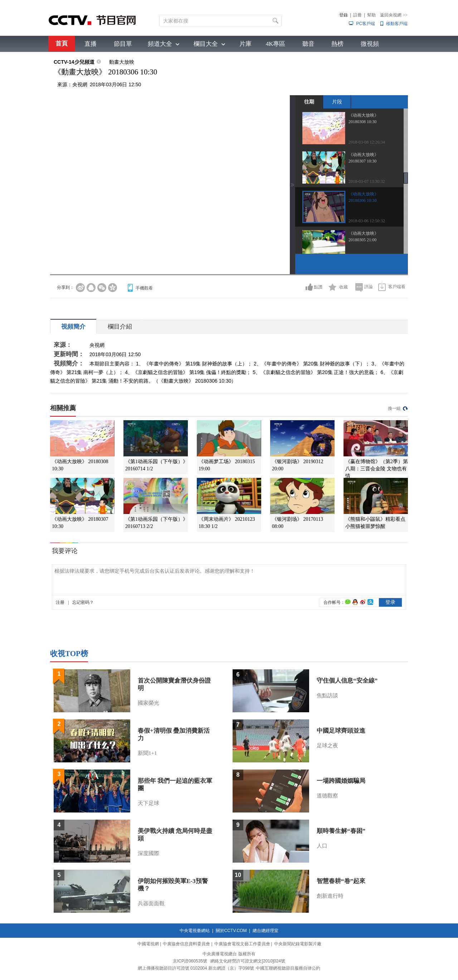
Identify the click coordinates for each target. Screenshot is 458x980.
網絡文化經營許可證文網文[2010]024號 (248, 961)
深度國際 (148, 853)
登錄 (343, 15)
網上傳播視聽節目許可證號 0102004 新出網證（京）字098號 (196, 968)
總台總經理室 (265, 931)
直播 (91, 44)
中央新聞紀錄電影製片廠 (298, 944)
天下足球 (148, 803)
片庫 (245, 44)
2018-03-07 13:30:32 (367, 181)
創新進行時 (330, 896)
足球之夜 (327, 746)
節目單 (123, 44)
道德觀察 (327, 796)
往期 (309, 102)
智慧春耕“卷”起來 (341, 881)
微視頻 (370, 44)
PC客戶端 (366, 24)
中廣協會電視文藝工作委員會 (242, 944)
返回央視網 (394, 15)
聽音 (308, 44)
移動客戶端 (397, 24)
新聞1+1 (147, 753)
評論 (369, 287)
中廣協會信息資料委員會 (186, 944)
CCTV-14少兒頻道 (74, 62)
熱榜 (337, 44)
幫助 (371, 15)
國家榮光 (148, 703)
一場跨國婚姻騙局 (341, 781)
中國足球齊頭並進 (341, 731)
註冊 (357, 15)
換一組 (394, 408)
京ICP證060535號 (190, 961)
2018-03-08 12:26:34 (367, 142)
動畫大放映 (122, 62)
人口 (322, 846)
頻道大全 (160, 44)
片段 (337, 102)
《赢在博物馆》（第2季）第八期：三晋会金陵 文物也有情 (377, 469)
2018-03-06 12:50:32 (367, 221)
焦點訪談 (327, 695)
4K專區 (276, 44)
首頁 (62, 43)
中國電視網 (148, 944)
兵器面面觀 (151, 903)
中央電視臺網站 (195, 931)
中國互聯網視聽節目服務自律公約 (288, 968)
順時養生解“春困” (341, 831)
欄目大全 (206, 44)
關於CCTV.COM (231, 931)
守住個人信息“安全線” (347, 681)
